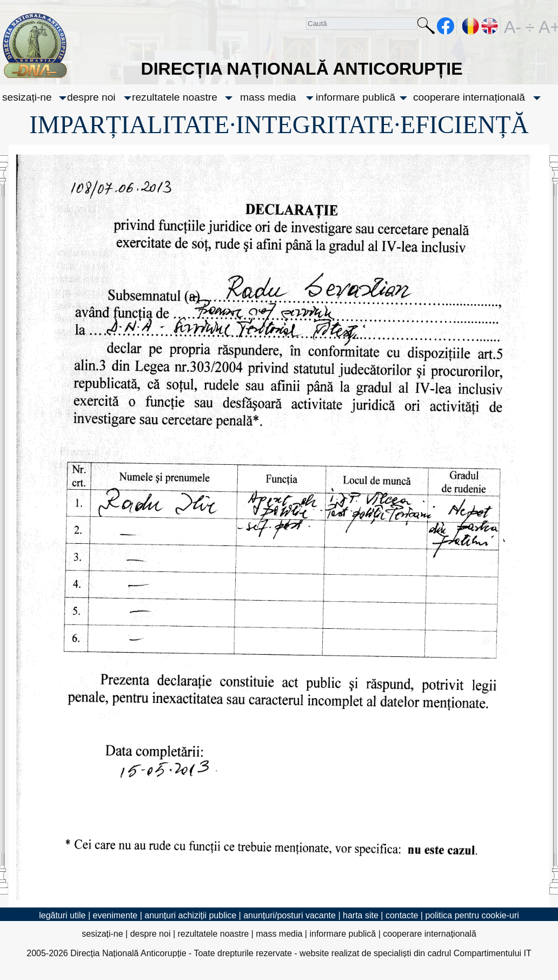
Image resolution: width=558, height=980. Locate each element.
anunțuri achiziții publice (190, 915)
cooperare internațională (469, 97)
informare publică (356, 97)
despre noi (91, 97)
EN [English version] (490, 26)
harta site (361, 915)
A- (513, 26)
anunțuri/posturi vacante (290, 915)
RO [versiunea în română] (471, 26)
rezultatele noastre (175, 97)
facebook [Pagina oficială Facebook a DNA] (446, 26)
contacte (402, 915)
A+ (547, 26)
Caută (426, 28)
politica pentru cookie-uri (472, 915)
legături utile (62, 915)
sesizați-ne (27, 97)
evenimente (115, 915)
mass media (268, 97)
